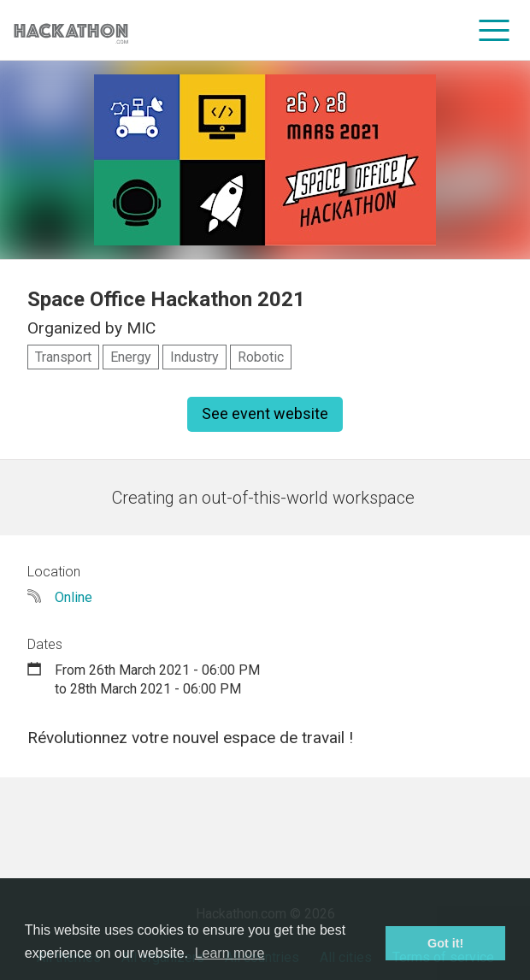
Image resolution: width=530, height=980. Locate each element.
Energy (131, 357)
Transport (63, 357)
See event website (265, 413)
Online (74, 597)
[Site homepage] (71, 30)
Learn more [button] (230, 953)
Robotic (261, 357)
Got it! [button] (445, 943)
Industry (194, 357)
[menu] (495, 30)
